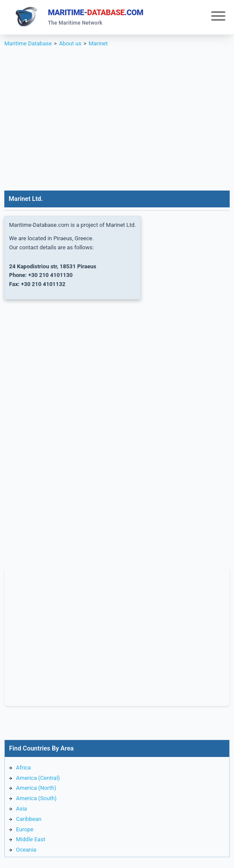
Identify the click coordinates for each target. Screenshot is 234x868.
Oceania (26, 850)
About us (70, 43)
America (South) (36, 798)
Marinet (98, 43)
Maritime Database (28, 43)
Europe (25, 829)
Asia (21, 809)
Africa (23, 768)
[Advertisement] (117, 126)
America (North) (36, 788)
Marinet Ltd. (26, 199)
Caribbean (29, 819)
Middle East (31, 839)
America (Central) (38, 778)
